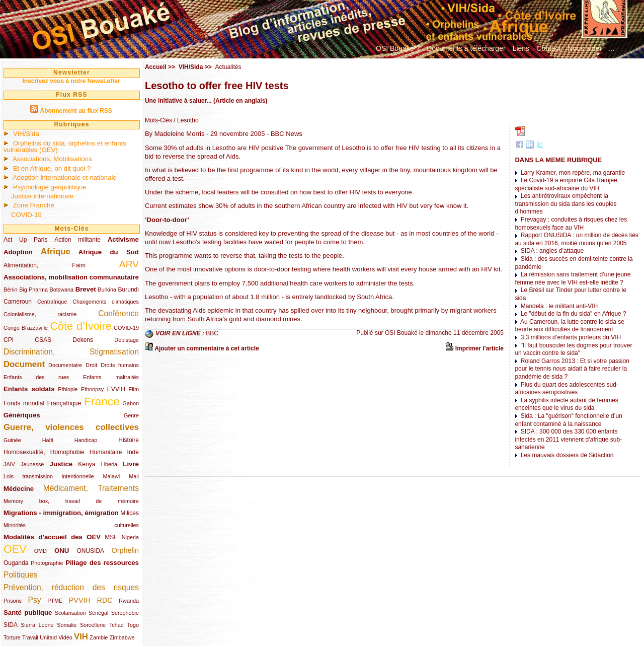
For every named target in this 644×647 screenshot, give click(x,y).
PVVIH (80, 600)
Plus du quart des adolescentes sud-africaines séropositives (566, 389)
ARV (129, 264)
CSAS (43, 340)
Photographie (47, 563)
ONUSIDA (90, 551)
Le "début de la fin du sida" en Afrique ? (574, 314)
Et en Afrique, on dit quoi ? (52, 168)
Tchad (116, 625)
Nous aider (585, 48)
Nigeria (130, 537)
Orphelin (125, 550)
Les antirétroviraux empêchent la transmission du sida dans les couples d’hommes (566, 204)
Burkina (107, 290)
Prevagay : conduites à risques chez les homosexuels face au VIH (571, 224)
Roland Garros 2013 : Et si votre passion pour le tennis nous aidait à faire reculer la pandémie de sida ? (572, 369)
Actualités (228, 67)
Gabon (131, 403)
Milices (130, 513)
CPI (9, 340)
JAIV (9, 464)
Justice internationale (42, 196)
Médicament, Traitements (91, 488)
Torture (12, 637)
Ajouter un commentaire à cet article (207, 348)
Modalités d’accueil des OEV (52, 537)
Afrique (56, 251)
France (102, 401)
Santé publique (28, 613)
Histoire (129, 440)
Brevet (86, 289)
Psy (35, 600)
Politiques (21, 575)
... (612, 48)
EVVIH (116, 389)
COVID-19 (26, 215)
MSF (111, 537)
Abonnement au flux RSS (76, 111)
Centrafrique (52, 302)
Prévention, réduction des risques (71, 587)
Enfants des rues (36, 377)
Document (24, 364)
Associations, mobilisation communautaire (71, 277)
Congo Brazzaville (26, 328)
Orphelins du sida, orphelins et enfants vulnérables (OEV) (65, 147)
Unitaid (48, 637)
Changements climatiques (106, 302)
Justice (61, 464)
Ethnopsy (92, 389)
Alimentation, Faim (45, 265)
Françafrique (64, 403)
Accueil (156, 67)
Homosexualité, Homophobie (44, 452)
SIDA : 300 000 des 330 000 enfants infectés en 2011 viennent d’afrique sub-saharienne (568, 439)
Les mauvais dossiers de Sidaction (567, 455)
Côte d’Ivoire (80, 326)
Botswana (62, 290)
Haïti (48, 440)
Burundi (129, 290)
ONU (62, 551)
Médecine (19, 489)
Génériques (22, 415)
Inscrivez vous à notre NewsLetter (71, 81)
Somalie (67, 625)
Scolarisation (70, 613)
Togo (133, 625)
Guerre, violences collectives (71, 427)
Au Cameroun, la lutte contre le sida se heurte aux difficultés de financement (569, 326)
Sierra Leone (37, 625)
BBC (212, 333)
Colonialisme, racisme (40, 314)
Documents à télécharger (466, 48)
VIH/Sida (26, 134)
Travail (30, 637)
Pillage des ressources (102, 563)
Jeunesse (32, 464)
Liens (521, 48)
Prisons (13, 601)
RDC (105, 600)
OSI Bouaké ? (398, 48)
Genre (131, 415)
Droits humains (120, 365)
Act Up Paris (25, 240)
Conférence (118, 313)
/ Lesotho (185, 120)
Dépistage (127, 340)
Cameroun (18, 302)
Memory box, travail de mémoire (71, 501)
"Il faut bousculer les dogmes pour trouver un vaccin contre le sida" (573, 349)
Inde (133, 452)
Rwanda (129, 601)
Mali (134, 476)
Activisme (123, 239)
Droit (91, 365)
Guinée (12, 440)
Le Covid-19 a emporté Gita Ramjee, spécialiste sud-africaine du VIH (567, 184)
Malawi (111, 476)
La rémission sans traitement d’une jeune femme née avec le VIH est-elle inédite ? (573, 278)
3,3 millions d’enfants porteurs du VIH (571, 337)
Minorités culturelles (71, 525)
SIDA (10, 625)
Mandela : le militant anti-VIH (559, 306)
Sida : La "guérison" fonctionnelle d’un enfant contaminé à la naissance (568, 420)
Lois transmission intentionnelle (49, 476)
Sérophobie (125, 613)
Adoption (18, 252)
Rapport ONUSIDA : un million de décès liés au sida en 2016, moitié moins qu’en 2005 (576, 239)
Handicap (86, 440)
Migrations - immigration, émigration (61, 513)
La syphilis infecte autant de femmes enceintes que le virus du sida (566, 404)
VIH (81, 637)
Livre (131, 464)
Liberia (109, 464)
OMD (41, 551)
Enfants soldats (29, 389)
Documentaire (65, 365)
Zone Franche (34, 205)
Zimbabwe (122, 637)
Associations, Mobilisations (52, 159)
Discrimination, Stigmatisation (71, 352)
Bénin (11, 290)
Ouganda (16, 563)
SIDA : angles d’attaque (552, 251)
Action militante (77, 240)
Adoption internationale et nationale (65, 177)
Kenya (87, 464)
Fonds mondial (24, 403)
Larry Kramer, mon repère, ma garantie (573, 173)
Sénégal (99, 613)
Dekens (83, 340)
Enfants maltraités (111, 377)
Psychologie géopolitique (50, 187)
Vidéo (65, 637)
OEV (15, 549)
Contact (548, 48)
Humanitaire (106, 452)
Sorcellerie (93, 625)
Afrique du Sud (109, 252)
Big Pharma (33, 290)
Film (134, 389)
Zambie (99, 637)
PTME (55, 601)
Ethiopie (68, 389)
